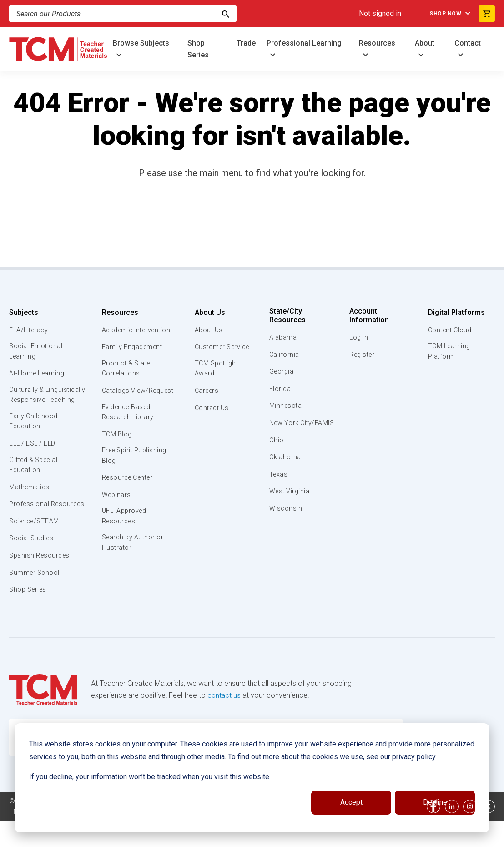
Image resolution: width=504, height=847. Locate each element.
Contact (468, 43)
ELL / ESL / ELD (35, 458)
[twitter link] (488, 832)
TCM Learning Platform (448, 352)
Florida (280, 389)
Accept (351, 802)
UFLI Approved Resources (125, 520)
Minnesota (286, 406)
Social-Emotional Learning (36, 352)
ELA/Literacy (30, 330)
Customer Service (222, 347)
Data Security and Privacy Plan (60, 838)
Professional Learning (304, 43)
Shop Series (198, 49)
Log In (358, 337)
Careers (205, 392)
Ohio (277, 451)
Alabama (283, 337)
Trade (246, 43)
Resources (377, 43)
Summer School (36, 598)
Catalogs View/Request (139, 392)
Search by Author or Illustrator (134, 548)
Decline (435, 802)
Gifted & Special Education (36, 480)
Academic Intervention (138, 330)
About (425, 43)
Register (362, 355)
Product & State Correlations (127, 369)
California (285, 355)
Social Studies (33, 564)
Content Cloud (449, 330)
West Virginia (291, 502)
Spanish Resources (41, 581)
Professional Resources (30, 525)
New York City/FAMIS (287, 428)
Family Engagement (133, 347)
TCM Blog (116, 436)
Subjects (24, 312)
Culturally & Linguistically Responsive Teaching (44, 402)
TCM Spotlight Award (215, 369)
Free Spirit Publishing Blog (135, 458)
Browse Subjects (141, 43)
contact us (224, 721)
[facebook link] (433, 832)
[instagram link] (470, 832)
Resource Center (129, 481)
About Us (207, 312)
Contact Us (210, 409)
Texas (279, 485)
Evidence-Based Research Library (128, 414)
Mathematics (30, 502)
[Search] (226, 14)
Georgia (282, 371)
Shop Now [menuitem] (440, 14)
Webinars (116, 498)
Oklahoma (285, 467)
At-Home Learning (38, 375)
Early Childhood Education (34, 435)
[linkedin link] (452, 832)
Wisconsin (286, 519)
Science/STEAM (36, 547)
